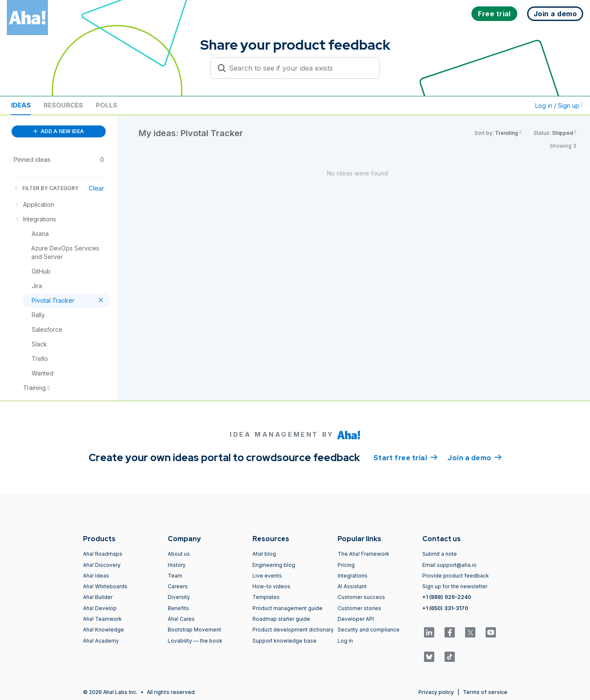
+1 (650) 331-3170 (445, 608)
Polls (107, 105)
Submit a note (440, 554)
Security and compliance (369, 630)
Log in (345, 641)
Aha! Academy (101, 641)
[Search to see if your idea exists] (299, 68)
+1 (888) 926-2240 (447, 597)
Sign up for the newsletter (455, 586)
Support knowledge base (285, 641)
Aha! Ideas (96, 576)
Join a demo (474, 457)
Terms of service (485, 692)
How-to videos (271, 586)
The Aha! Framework (363, 554)
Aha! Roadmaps (103, 554)
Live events (267, 576)
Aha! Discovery (102, 565)
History (177, 565)
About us (179, 554)
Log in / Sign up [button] (559, 106)
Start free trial (406, 457)
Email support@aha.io (449, 565)
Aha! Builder (98, 597)
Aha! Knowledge (104, 630)
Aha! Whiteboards (105, 586)
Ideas (21, 105)
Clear (96, 188)
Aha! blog (264, 554)
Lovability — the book (195, 641)
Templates (266, 597)
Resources (63, 105)
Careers (178, 586)
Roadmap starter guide (281, 619)
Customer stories (359, 608)
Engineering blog (274, 565)
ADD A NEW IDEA (59, 131)
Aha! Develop (100, 608)
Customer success (361, 597)
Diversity (179, 597)
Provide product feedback (456, 576)
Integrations (353, 576)
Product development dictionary (293, 630)
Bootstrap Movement (194, 630)
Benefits (178, 608)
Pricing (346, 565)
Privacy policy (436, 692)
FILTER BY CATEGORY (46, 188)
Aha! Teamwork (102, 619)
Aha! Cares (181, 619)
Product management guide (288, 608)
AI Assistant (352, 586)
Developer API (356, 619)
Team (175, 576)
